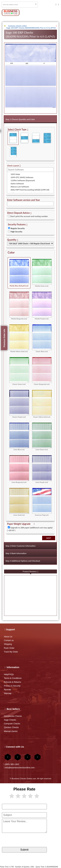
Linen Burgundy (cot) (19, 469)
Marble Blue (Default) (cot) (19, 273)
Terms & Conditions (13, 678)
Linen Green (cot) (42, 437)
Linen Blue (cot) (19, 437)
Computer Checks (12, 724)
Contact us (9, 640)
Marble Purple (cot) (42, 306)
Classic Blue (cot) (42, 338)
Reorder (8, 690)
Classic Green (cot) (19, 371)
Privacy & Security (12, 686)
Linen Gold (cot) (19, 502)
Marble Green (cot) (42, 273)
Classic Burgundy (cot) (42, 371)
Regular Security (18, 228)
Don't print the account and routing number (29, 216)
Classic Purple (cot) (19, 404)
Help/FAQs (9, 674)
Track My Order (11, 652)
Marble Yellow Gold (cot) (19, 338)
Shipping (8, 644)
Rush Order (9, 648)
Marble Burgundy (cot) (19, 306)
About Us (8, 637)
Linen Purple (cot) (42, 469)
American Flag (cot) (42, 502)
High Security (16, 232)
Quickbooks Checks (13, 716)
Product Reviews (31, 571)
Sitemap (8, 693)
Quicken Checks (11, 727)
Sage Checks (10, 720)
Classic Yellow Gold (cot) (42, 404)
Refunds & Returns (12, 682)
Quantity (12, 240)
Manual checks (11, 731)
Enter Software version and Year (24, 200)
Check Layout (13, 166)
